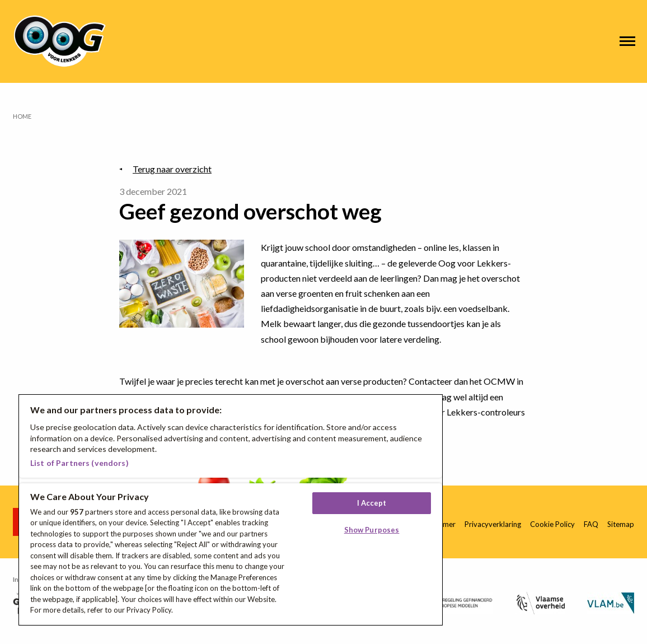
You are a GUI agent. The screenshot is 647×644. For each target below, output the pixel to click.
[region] (231, 510)
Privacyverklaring (493, 524)
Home (22, 116)
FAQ (591, 524)
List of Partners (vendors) (79, 463)
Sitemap (621, 524)
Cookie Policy (552, 524)
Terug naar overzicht (172, 169)
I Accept (372, 503)
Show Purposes (372, 530)
